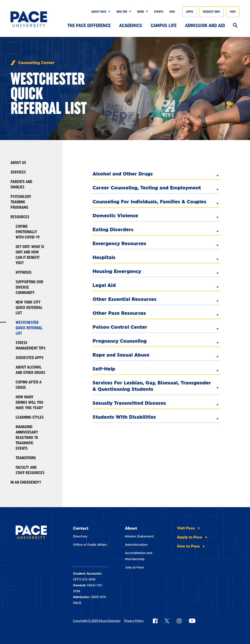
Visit (233, 12)
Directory (80, 536)
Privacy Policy (134, 621)
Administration (136, 545)
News (141, 12)
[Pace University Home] (29, 19)
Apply (190, 12)
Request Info (211, 12)
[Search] (235, 26)
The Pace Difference (89, 25)
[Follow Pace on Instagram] (179, 621)
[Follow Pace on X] (167, 621)
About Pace (99, 12)
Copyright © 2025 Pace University (97, 621)
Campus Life (164, 25)
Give (172, 12)
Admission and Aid (205, 25)
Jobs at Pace (135, 567)
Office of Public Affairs (90, 545)
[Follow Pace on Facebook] (155, 621)
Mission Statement (139, 536)
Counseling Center (36, 63)
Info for (122, 12)
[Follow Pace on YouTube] (192, 621)
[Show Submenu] (108, 12)
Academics (131, 25)
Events (159, 12)
